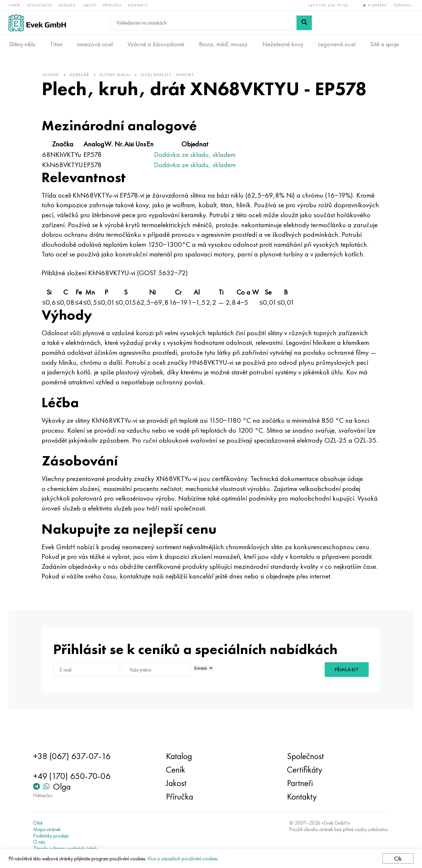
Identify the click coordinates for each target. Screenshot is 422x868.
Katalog (68, 5)
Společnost (40, 5)
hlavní (53, 76)
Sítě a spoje (385, 44)
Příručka (113, 5)
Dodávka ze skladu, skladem (196, 155)
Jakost (90, 5)
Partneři (299, 783)
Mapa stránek (48, 829)
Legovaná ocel (337, 44)
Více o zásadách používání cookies (183, 858)
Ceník (15, 5)
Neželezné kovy (283, 44)
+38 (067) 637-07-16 (73, 756)
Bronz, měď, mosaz (223, 44)
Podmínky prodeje (52, 836)
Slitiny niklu (22, 44)
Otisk (39, 823)
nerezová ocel (95, 44)
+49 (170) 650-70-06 (328, 5)
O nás (40, 842)
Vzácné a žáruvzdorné (156, 44)
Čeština (403, 5)
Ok (398, 858)
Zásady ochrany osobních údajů (66, 848)
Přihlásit (345, 690)
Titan (56, 44)
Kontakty (138, 5)
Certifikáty (304, 770)
